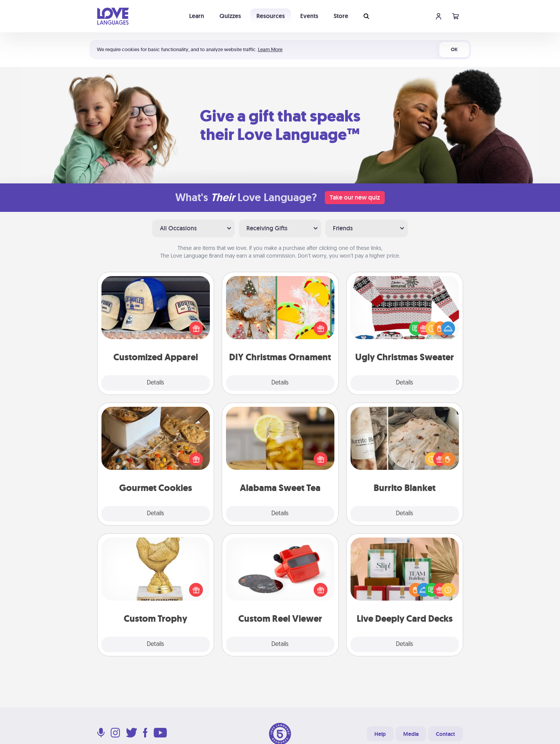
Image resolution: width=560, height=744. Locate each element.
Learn (197, 16)
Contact (445, 734)
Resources (271, 16)
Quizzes (230, 16)
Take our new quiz (355, 197)
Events (309, 16)
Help (380, 734)
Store (341, 16)
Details (155, 383)
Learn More (270, 49)
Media (411, 734)
